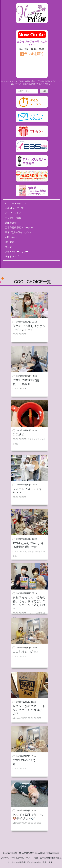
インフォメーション (15, 203)
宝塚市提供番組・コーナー (19, 228)
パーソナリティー (14, 213)
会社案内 (10, 242)
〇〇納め (19, 435)
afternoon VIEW (20, 718)
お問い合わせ (12, 237)
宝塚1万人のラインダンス (18, 232)
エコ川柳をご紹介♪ (25, 652)
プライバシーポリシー (17, 252)
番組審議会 (11, 223)
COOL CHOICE (20, 334)
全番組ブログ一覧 (14, 208)
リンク (8, 247)
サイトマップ (12, 256)
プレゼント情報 (13, 218)
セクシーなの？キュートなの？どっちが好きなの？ (29, 710)
